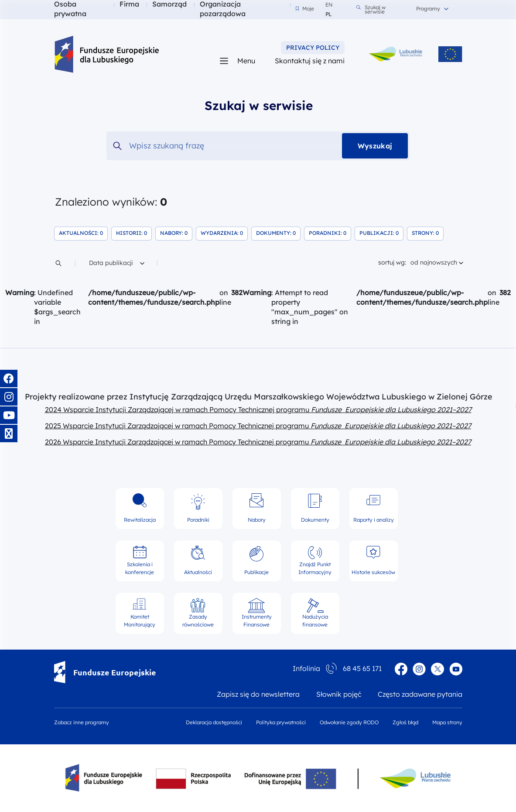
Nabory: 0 (176, 233)
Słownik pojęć (339, 694)
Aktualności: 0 (83, 233)
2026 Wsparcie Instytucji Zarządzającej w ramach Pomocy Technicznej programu (258, 442)
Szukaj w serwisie (371, 10)
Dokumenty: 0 (278, 233)
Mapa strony (447, 722)
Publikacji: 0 (381, 233)
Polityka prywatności (281, 722)
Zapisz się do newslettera (258, 694)
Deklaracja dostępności (214, 722)
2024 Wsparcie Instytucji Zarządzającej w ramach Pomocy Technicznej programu (258, 409)
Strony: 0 (428, 233)
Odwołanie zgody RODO (349, 722)
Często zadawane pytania (420, 694)
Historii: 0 (134, 233)
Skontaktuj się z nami (310, 60)
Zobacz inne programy (82, 722)
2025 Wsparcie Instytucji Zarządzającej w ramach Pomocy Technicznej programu (258, 426)
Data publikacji (116, 262)
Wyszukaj (375, 146)
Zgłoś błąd (405, 722)
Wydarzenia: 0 (224, 233)
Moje (305, 9)
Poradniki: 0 (330, 233)
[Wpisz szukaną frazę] (258, 146)
